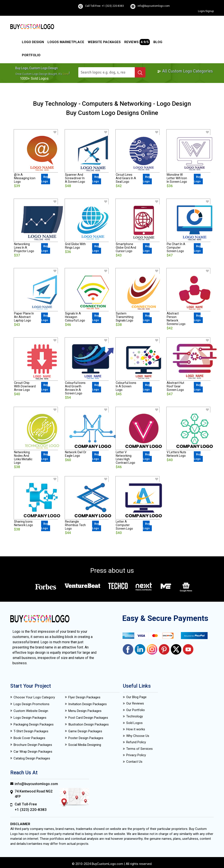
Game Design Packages (85, 731)
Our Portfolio (136, 710)
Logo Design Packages (30, 718)
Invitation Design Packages (87, 704)
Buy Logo (45, 179)
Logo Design (33, 42)
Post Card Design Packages (88, 718)
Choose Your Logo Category (34, 697)
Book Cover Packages (29, 738)
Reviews (137, 42)
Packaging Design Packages (34, 724)
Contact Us (134, 762)
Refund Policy (136, 742)
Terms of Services (139, 749)
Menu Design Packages (85, 711)
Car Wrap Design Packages (33, 752)
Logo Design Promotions (31, 704)
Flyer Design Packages (84, 697)
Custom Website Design (31, 711)
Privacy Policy (136, 755)
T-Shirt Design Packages (31, 731)
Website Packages (104, 42)
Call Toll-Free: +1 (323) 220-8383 (104, 6)
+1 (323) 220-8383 (31, 810)
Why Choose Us (138, 736)
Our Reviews (135, 703)
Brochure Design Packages (33, 745)
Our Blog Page (136, 697)
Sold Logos (134, 723)
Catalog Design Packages (32, 758)
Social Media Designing (85, 745)
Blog (158, 42)
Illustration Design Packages (88, 724)
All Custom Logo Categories (185, 71)
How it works (136, 729)
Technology (135, 716)
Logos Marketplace (66, 42)
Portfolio (31, 55)
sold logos (40, 78)
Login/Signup (206, 11)
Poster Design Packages (86, 738)
